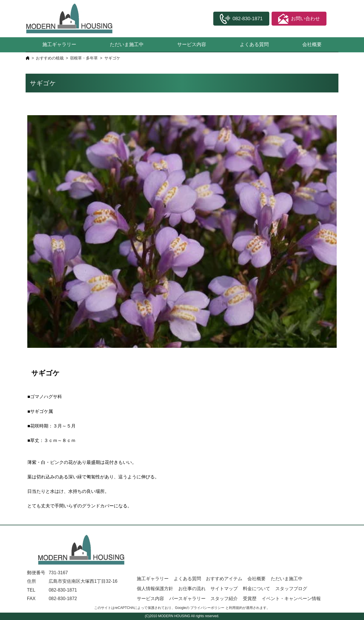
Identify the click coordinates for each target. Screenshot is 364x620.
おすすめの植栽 (50, 58)
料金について (257, 589)
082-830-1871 (63, 590)
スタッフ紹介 (224, 599)
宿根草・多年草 (84, 58)
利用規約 (236, 608)
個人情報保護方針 (155, 589)
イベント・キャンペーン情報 (291, 599)
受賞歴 (250, 599)
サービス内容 (192, 45)
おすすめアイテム (224, 579)
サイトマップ (224, 589)
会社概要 (312, 45)
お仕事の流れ (192, 589)
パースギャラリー (187, 599)
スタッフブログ (291, 589)
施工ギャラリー (59, 45)
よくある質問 (254, 45)
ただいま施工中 (127, 45)
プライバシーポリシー (207, 608)
